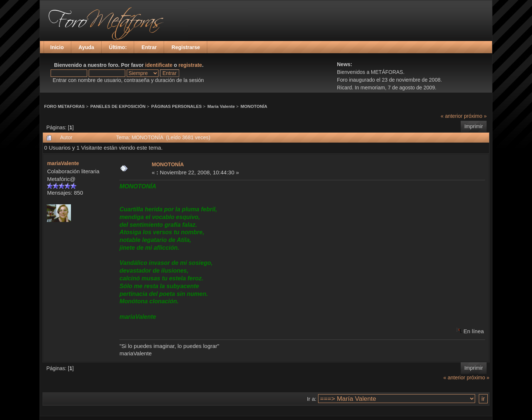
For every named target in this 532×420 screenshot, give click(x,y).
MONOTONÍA (254, 106)
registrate (190, 65)
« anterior (452, 116)
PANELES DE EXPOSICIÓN (118, 106)
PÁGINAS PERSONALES (176, 106)
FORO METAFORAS (64, 106)
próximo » (475, 116)
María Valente (221, 106)
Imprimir (474, 126)
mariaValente (63, 163)
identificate (159, 65)
